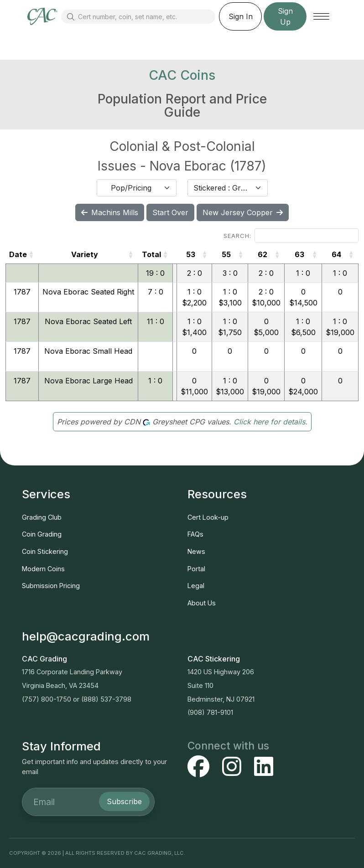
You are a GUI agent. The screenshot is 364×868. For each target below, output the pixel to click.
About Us (202, 603)
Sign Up (285, 16)
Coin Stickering (45, 551)
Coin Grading (42, 534)
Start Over (170, 212)
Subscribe (124, 801)
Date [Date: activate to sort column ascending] (18, 254)
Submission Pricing (51, 586)
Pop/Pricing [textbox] (131, 188)
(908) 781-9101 (210, 712)
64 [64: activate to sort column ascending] (336, 254)
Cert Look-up (208, 517)
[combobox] (137, 188)
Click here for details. (270, 422)
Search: (291, 235)
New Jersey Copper (243, 212)
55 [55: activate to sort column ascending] (226, 254)
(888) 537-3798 (106, 699)
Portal (196, 569)
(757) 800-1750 (47, 699)
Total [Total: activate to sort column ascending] (151, 254)
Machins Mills (110, 212)
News (196, 551)
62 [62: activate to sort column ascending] (263, 254)
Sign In (241, 16)
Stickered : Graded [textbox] (222, 188)
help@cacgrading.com (86, 636)
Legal (196, 586)
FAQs (195, 534)
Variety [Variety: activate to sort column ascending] (85, 254)
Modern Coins (43, 569)
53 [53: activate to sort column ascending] (191, 254)
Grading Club (42, 517)
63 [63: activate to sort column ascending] (299, 254)
